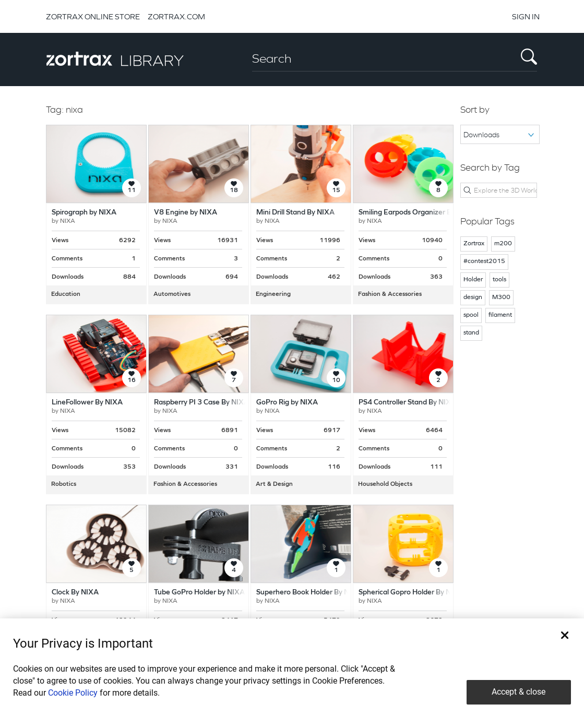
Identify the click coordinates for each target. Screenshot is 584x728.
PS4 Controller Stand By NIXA (407, 403)
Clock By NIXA (75, 593)
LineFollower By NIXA (87, 403)
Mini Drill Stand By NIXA (295, 213)
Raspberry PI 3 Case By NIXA (201, 403)
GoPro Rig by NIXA (287, 403)
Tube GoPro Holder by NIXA (199, 593)
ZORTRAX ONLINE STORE (93, 16)
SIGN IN (526, 16)
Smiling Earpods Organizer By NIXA (416, 213)
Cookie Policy (73, 693)
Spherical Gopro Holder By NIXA (411, 593)
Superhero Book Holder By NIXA (309, 593)
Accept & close (519, 692)
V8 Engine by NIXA (186, 213)
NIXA (68, 221)
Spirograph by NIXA (84, 213)
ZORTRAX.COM (176, 16)
